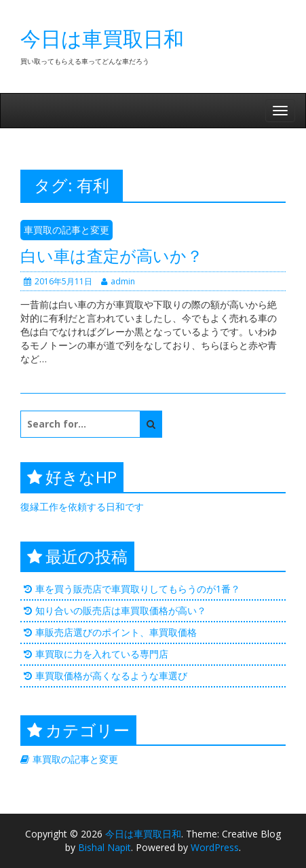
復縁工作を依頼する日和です (82, 507)
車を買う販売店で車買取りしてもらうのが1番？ (138, 589)
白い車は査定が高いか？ (112, 256)
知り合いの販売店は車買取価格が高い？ (121, 610)
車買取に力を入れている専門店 (102, 654)
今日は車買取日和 (102, 38)
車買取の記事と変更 (66, 230)
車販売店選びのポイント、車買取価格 (116, 632)
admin (118, 281)
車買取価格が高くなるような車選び (111, 676)
